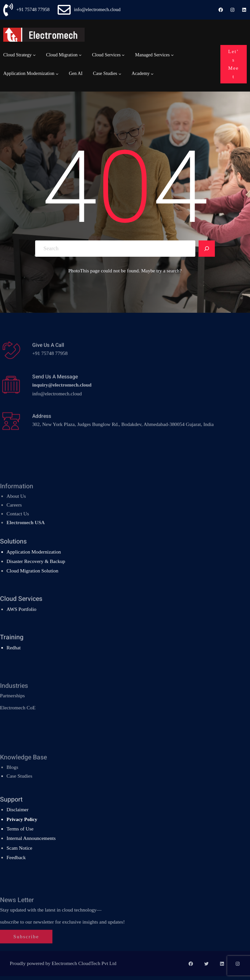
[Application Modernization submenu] (57, 73)
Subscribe (26, 953)
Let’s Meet (234, 64)
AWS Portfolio (21, 609)
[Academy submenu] (152, 73)
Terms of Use (20, 829)
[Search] (207, 249)
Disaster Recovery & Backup (36, 561)
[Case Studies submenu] (120, 73)
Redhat (14, 648)
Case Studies (19, 789)
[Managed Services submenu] (172, 55)
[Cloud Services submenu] (123, 55)
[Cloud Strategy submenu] (34, 55)
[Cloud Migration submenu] (80, 55)
